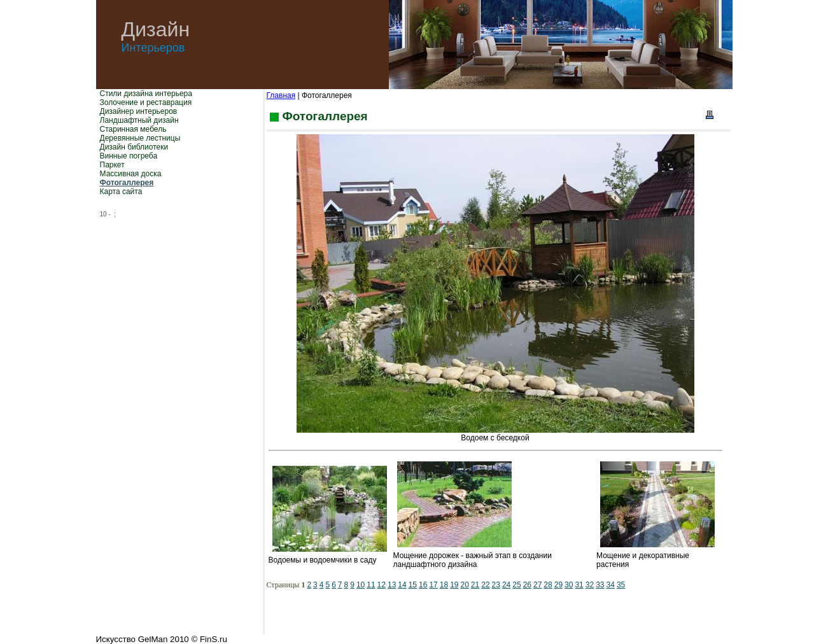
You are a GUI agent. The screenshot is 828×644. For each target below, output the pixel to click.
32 (590, 585)
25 (516, 585)
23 (496, 585)
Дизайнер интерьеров (139, 111)
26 (527, 585)
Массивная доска (131, 174)
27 (537, 585)
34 (611, 585)
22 (485, 585)
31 (579, 585)
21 (475, 585)
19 (454, 585)
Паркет (112, 165)
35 (621, 585)
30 (569, 585)
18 (444, 585)
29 (558, 585)
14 (402, 585)
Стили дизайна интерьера (146, 94)
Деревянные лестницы (140, 138)
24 (506, 585)
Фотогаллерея (127, 183)
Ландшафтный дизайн (139, 120)
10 (361, 585)
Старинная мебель (133, 129)
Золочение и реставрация (146, 102)
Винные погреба (129, 156)
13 (392, 585)
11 (371, 585)
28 (548, 585)
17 (433, 585)
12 (382, 585)
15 (413, 585)
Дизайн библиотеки (134, 147)
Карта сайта (121, 192)
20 (464, 585)
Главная (281, 95)
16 (423, 585)
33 (600, 585)
